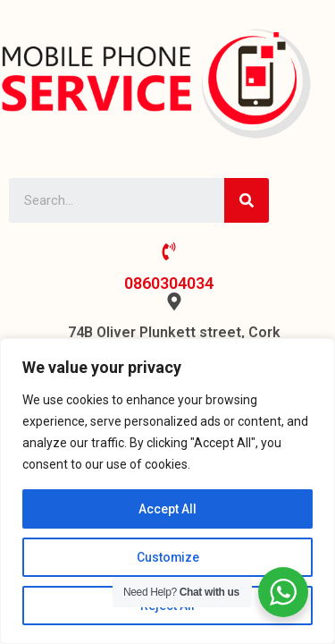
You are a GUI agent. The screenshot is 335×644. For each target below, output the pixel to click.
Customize (167, 557)
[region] (167, 491)
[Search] (247, 200)
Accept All (167, 509)
